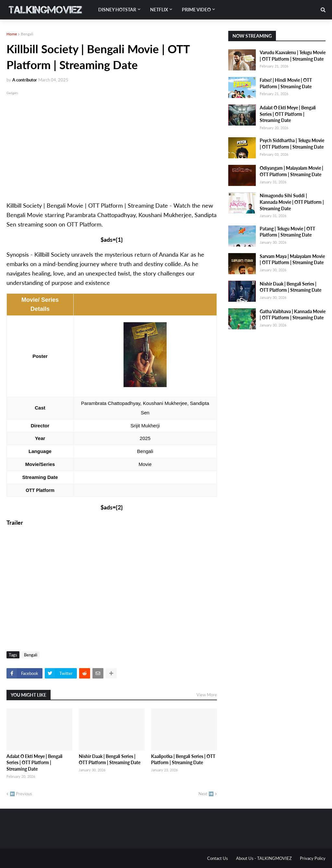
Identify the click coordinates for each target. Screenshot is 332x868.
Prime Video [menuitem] (196, 10)
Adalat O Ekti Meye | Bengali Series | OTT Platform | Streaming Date (35, 763)
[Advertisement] (112, 141)
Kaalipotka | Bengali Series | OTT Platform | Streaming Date (183, 759)
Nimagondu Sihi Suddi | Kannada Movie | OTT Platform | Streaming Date (292, 202)
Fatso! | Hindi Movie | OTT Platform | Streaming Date (286, 83)
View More (207, 695)
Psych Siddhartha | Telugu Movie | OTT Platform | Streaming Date (292, 144)
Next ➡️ (206, 794)
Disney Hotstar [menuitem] (117, 10)
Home (12, 34)
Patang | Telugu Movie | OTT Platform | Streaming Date (287, 232)
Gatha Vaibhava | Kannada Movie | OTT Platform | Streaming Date (293, 315)
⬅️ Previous (21, 794)
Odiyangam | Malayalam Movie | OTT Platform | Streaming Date (291, 171)
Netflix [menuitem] (159, 10)
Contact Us (218, 858)
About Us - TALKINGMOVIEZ (264, 858)
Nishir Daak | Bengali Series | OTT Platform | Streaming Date (110, 759)
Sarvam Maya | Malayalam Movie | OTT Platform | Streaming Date (292, 259)
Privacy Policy (313, 858)
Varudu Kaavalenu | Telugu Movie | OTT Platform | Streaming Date (293, 56)
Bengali (27, 34)
